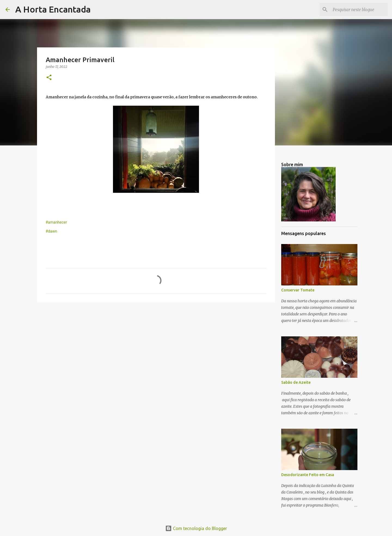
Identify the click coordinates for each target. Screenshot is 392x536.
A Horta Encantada (53, 9)
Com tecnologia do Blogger (196, 528)
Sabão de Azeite (296, 382)
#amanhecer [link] (56, 222)
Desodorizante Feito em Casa (308, 475)
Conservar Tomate (298, 290)
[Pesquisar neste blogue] (359, 10)
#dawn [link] (51, 231)
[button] (49, 78)
